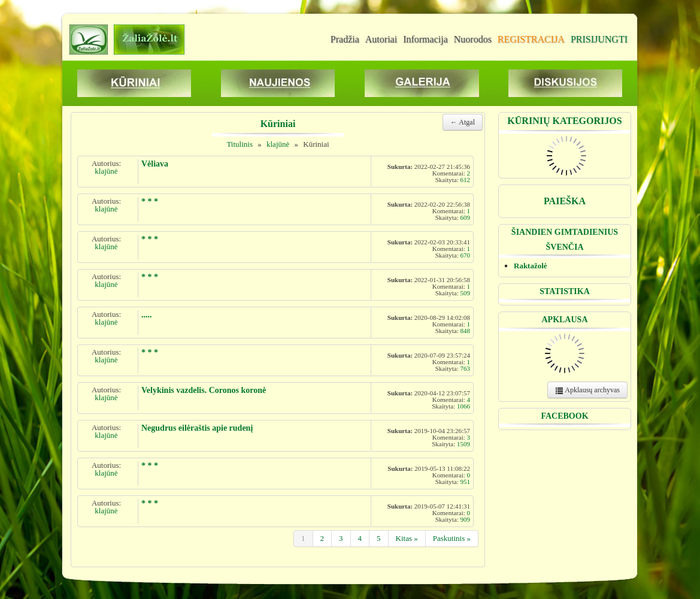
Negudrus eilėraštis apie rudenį (197, 428)
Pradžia (345, 39)
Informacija (425, 39)
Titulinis (240, 144)
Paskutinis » (452, 538)
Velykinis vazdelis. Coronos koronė (204, 390)
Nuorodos (473, 39)
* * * (150, 202)
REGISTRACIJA (531, 39)
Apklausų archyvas (587, 390)
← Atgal (463, 122)
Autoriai (381, 39)
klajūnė (278, 144)
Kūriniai (316, 144)
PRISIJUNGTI (599, 39)
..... (147, 315)
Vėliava (155, 164)
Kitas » (407, 538)
